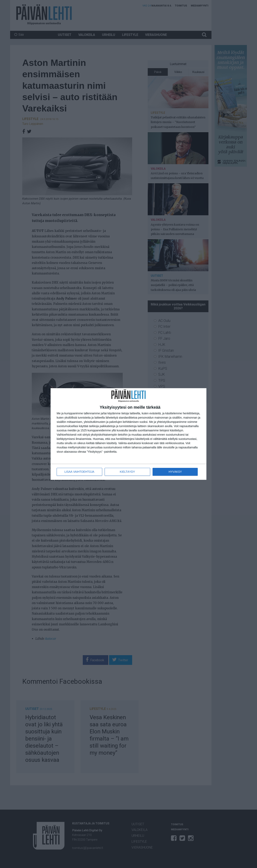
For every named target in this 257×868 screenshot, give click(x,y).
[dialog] (128, 434)
